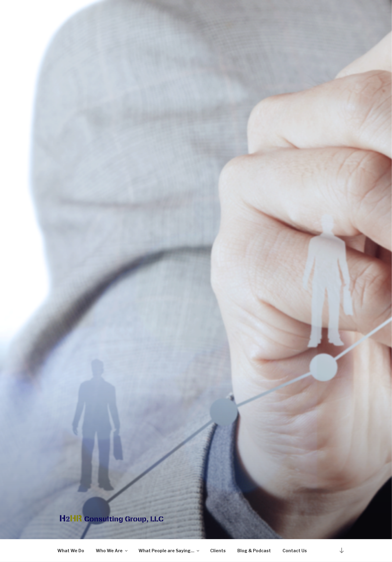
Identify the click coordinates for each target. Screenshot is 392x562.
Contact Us (295, 551)
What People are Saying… (169, 551)
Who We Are (112, 551)
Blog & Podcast (254, 551)
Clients (218, 551)
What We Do (71, 551)
